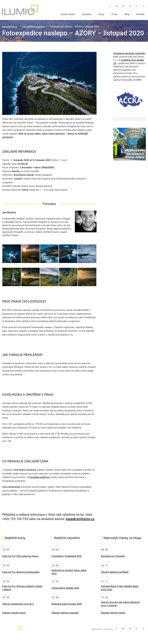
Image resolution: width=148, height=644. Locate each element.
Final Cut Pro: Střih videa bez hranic (20, 556)
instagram (123, 6)
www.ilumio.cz (10, 27)
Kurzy (101, 14)
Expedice (87, 14)
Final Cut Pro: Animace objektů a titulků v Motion (22, 588)
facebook (110, 6)
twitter (117, 6)
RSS (137, 6)
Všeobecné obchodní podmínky (129, 53)
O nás (114, 14)
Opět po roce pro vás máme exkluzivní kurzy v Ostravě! (120, 604)
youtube (130, 6)
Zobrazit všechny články (113, 613)
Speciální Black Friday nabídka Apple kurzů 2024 (120, 588)
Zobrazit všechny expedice (65, 613)
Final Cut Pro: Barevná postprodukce (21, 572)
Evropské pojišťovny (40, 477)
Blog (127, 14)
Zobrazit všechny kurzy (14, 613)
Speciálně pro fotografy (113, 556)
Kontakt (140, 14)
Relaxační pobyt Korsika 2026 (67, 604)
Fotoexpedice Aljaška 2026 (65, 588)
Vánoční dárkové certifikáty (115, 572)
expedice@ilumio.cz (80, 519)
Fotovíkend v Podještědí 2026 (67, 556)
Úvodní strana (68, 14)
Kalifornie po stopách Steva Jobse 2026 (69, 572)
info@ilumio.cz (53, 630)
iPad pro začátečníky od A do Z (18, 604)
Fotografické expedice (34, 27)
